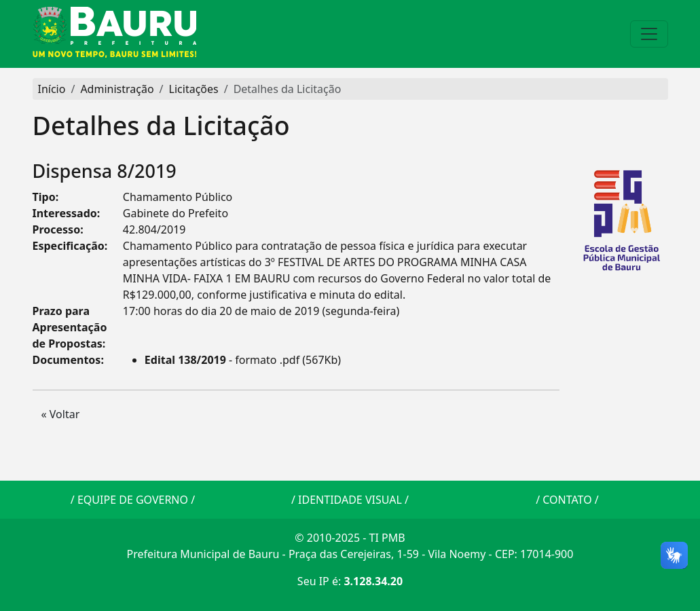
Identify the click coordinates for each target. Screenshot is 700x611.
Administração (117, 89)
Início (52, 89)
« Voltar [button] (61, 414)
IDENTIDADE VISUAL (350, 500)
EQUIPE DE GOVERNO (133, 500)
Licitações (194, 89)
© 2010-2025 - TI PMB (350, 538)
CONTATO (567, 500)
